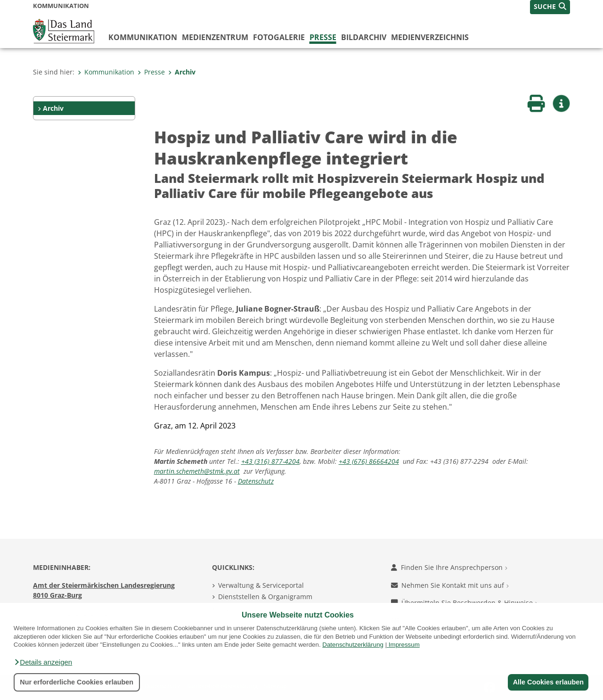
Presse (323, 37)
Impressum (404, 645)
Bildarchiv (364, 37)
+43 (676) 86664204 (369, 461)
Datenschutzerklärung (353, 645)
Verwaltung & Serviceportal (261, 585)
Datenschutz (256, 481)
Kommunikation (143, 37)
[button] (43, 662)
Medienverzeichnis (430, 37)
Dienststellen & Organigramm (265, 597)
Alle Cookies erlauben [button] (547, 682)
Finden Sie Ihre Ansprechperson (449, 567)
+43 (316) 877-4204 (270, 461)
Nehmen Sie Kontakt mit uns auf (450, 585)
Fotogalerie (279, 37)
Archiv (182, 72)
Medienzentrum (215, 37)
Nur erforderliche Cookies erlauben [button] (77, 682)
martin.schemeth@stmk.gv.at (197, 471)
